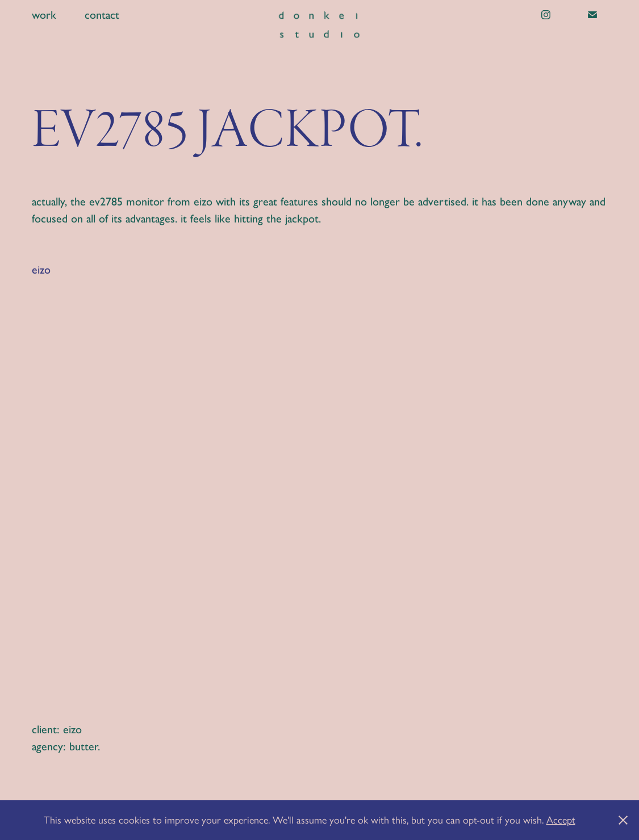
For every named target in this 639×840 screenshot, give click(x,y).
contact (102, 15)
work (44, 15)
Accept (561, 820)
